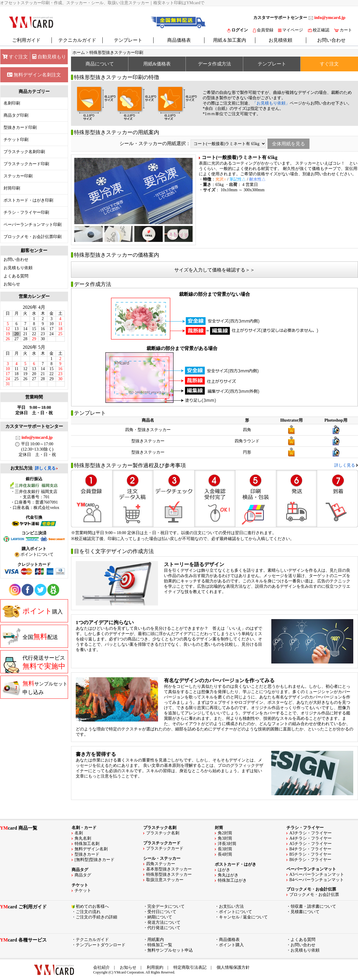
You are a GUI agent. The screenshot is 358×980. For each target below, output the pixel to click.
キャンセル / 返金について (243, 917)
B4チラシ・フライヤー (310, 849)
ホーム (79, 53)
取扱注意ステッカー (165, 880)
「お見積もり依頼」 (271, 103)
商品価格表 (179, 40)
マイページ (291, 30)
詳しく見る (45, 468)
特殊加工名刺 (87, 844)
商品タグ (83, 875)
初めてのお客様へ (92, 906)
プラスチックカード (165, 848)
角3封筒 (225, 838)
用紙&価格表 (157, 64)
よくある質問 (16, 276)
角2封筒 (225, 833)
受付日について (162, 912)
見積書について (305, 912)
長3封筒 (225, 849)
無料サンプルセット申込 (170, 950)
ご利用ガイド (26, 40)
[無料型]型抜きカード (95, 860)
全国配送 (30, 637)
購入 (33, 611)
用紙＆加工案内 (230, 40)
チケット (83, 890)
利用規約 (155, 967)
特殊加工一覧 (160, 945)
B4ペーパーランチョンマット (317, 880)
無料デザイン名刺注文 (34, 75)
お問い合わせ (331, 40)
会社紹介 (101, 967)
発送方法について (164, 922)
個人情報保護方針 (233, 967)
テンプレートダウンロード (101, 945)
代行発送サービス (34, 664)
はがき (224, 870)
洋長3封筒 (227, 844)
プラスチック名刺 (163, 833)
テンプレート (128, 40)
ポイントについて (236, 912)
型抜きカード (87, 854)
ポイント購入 (231, 945)
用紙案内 (156, 940)
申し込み (35, 687)
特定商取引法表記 (190, 967)
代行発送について (164, 928)
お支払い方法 (231, 906)
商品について (100, 64)
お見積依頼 (280, 40)
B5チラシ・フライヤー (310, 854)
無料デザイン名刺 (91, 849)
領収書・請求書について (313, 906)
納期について (160, 917)
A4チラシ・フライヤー (311, 838)
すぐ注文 (15, 57)
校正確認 (319, 30)
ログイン (238, 30)
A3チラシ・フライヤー (311, 833)
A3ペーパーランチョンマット (317, 874)
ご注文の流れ (88, 912)
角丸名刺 (83, 838)
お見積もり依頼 (18, 268)
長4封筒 (225, 854)
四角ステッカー (161, 864)
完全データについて (166, 906)
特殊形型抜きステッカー (169, 874)
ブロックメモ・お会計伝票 (314, 895)
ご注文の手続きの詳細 (96, 917)
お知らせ (12, 284)
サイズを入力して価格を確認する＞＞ (215, 270)
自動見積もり (49, 57)
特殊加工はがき (232, 880)
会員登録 (263, 30)
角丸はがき (228, 875)
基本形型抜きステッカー (169, 869)
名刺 (79, 833)
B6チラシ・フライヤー (310, 860)
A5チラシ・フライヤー (311, 844)
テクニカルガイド (77, 40)
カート (343, 30)
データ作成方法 (215, 64)
